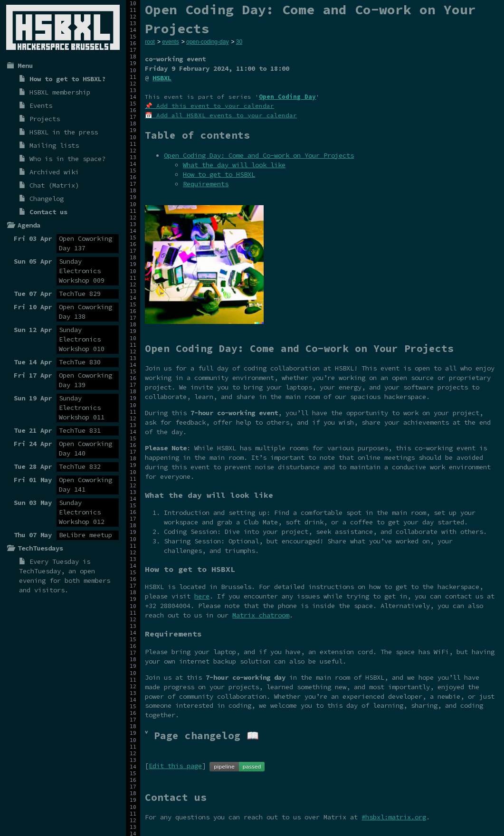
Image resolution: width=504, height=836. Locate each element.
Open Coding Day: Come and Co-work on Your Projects (259, 155)
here (202, 596)
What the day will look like (234, 165)
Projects (45, 119)
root (150, 42)
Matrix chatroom (261, 615)
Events (41, 105)
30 (239, 42)
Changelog (47, 199)
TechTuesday (40, 571)
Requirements (206, 184)
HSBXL (162, 78)
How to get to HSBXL (219, 174)
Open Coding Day (287, 97)
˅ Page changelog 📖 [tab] (202, 736)
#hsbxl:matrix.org (394, 817)
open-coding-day (207, 42)
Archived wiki (54, 172)
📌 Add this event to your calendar (209, 106)
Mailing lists (54, 145)
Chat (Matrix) (54, 185)
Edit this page (175, 766)
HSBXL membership (60, 92)
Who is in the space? (67, 159)
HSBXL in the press (64, 132)
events (170, 42)
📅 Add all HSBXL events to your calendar (221, 115)
